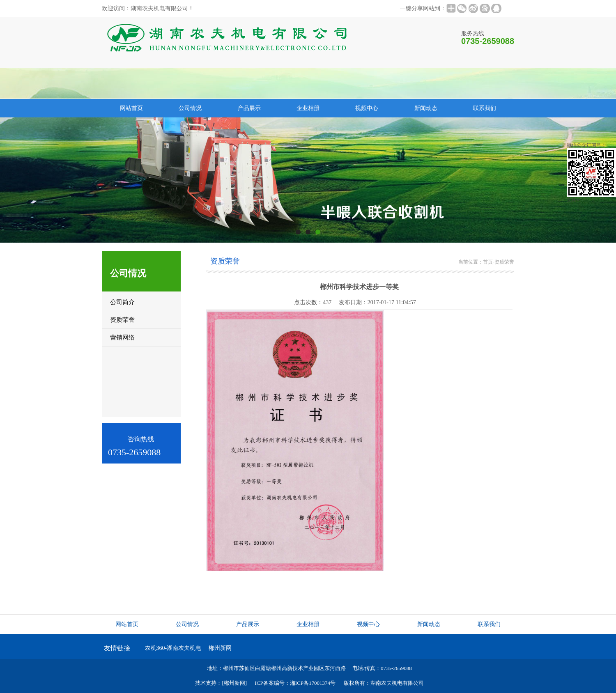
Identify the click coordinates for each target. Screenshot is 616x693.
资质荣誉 (504, 262)
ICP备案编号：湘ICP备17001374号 (295, 683)
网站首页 (131, 108)
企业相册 (308, 108)
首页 (488, 262)
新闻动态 (426, 108)
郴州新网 (220, 648)
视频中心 (367, 108)
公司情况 (190, 108)
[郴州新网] (234, 683)
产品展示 (249, 108)
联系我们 (485, 108)
